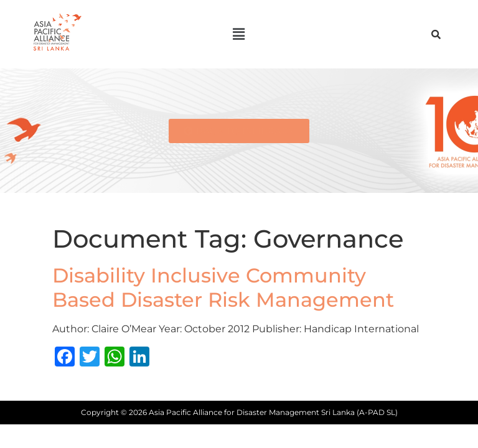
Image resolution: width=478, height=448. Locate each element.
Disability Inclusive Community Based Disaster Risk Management (223, 287)
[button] (239, 34)
